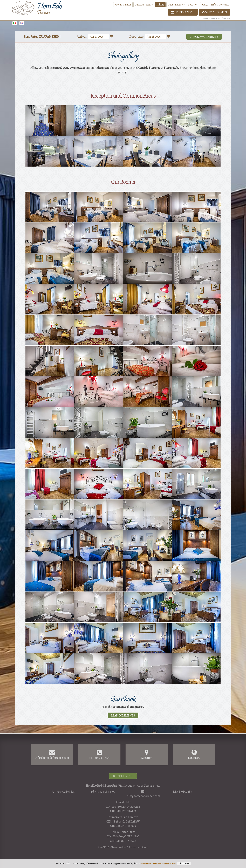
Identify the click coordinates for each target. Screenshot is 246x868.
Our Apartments (144, 5)
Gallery (160, 5)
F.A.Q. (205, 5)
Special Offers (214, 12)
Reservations (183, 12)
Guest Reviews (176, 5)
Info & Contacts (220, 5)
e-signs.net (144, 847)
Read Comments (123, 715)
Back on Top (123, 776)
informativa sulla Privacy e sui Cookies (158, 863)
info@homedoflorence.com (143, 796)
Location (193, 5)
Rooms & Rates (123, 5)
